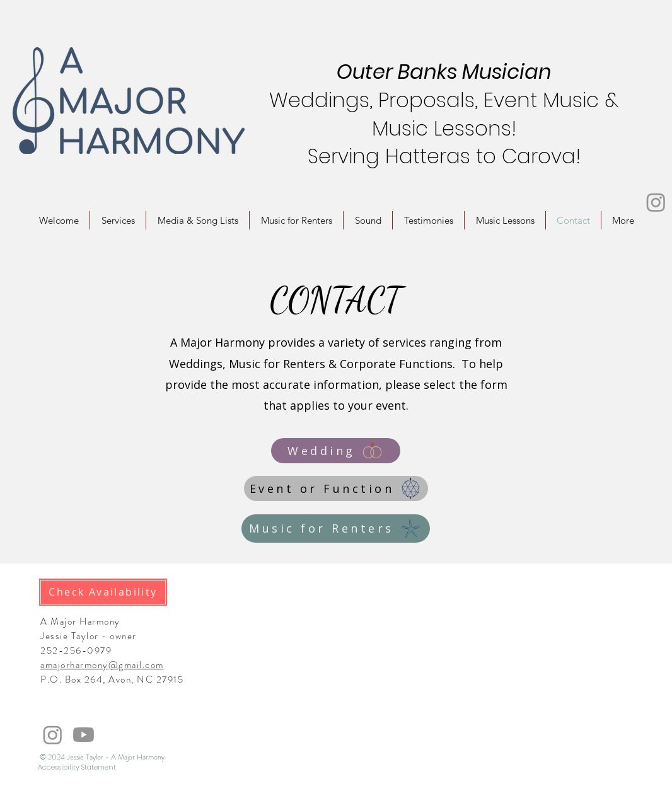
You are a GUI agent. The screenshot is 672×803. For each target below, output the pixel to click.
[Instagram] (656, 202)
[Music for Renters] (336, 529)
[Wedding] (336, 451)
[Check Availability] (103, 592)
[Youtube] (84, 735)
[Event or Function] (336, 488)
